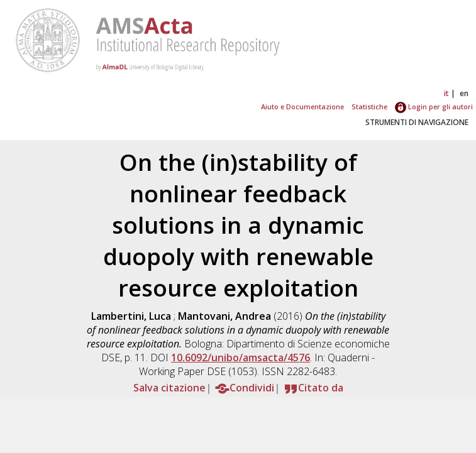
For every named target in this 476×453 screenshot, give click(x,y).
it (446, 93)
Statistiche (369, 106)
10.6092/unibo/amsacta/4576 (241, 357)
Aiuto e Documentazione (302, 106)
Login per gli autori (434, 106)
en (464, 93)
